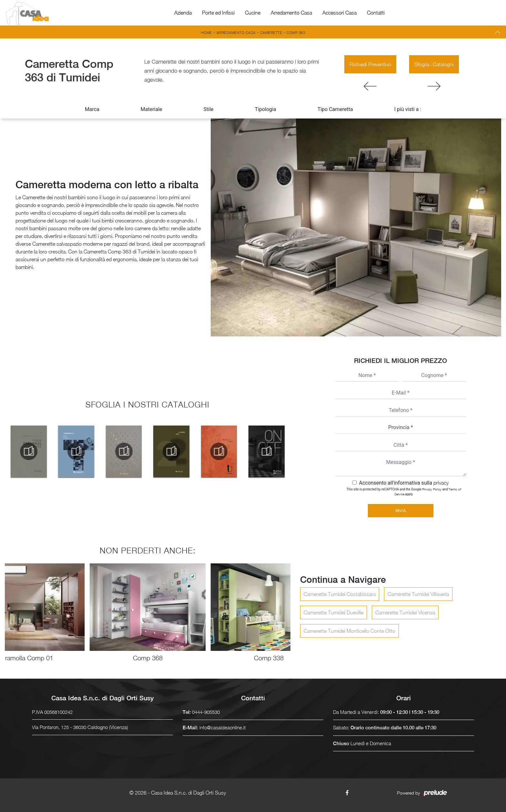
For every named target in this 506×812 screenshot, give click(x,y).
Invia (401, 511)
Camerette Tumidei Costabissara (340, 594)
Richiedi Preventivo (370, 64)
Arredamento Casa (291, 13)
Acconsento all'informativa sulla (404, 483)
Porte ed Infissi (218, 13)
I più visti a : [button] (408, 109)
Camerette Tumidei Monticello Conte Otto (349, 631)
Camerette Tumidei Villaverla (418, 594)
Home (207, 32)
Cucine (253, 13)
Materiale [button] (152, 109)
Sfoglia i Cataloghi (434, 64)
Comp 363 (296, 32)
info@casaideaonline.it (223, 727)
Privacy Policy (432, 489)
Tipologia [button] (266, 109)
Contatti (376, 13)
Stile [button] (209, 109)
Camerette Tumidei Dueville (334, 612)
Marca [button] (92, 109)
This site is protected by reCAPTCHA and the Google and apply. (404, 492)
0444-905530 (206, 712)
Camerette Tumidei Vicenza (405, 612)
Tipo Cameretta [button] (335, 109)
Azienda (183, 13)
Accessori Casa (339, 13)
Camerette (271, 32)
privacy (441, 483)
